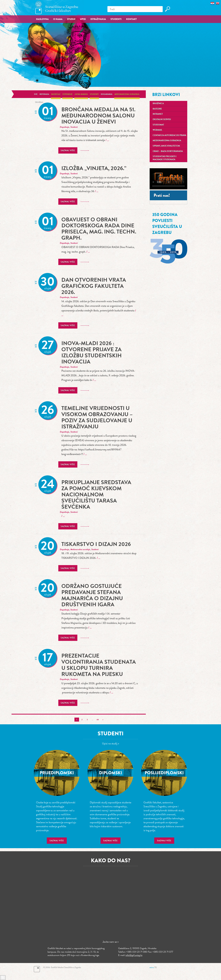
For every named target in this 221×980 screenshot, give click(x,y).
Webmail (157, 130)
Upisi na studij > (111, 743)
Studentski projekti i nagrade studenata (165, 158)
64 (98, 720)
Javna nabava (81, 94)
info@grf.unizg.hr (134, 955)
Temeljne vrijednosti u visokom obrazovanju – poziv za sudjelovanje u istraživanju (97, 417)
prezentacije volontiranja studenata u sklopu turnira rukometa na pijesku (99, 665)
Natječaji (56, 94)
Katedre (157, 109)
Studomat (158, 125)
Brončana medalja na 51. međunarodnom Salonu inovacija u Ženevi (98, 116)
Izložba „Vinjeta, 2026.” (94, 168)
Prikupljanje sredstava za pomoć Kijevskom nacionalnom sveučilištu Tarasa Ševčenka (96, 494)
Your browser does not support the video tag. (168, 179)
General (39, 102)
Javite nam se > (111, 942)
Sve (36, 94)
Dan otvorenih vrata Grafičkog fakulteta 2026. (94, 286)
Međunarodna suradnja (127, 94)
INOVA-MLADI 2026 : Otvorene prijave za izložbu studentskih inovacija (92, 352)
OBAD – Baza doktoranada (168, 151)
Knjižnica (158, 103)
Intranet (158, 114)
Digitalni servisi (162, 119)
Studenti (94, 94)
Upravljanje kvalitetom (166, 146)
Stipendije (67, 94)
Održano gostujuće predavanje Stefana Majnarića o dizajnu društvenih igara (92, 595)
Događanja (107, 94)
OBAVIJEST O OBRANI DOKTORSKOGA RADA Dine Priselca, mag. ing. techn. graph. (99, 229)
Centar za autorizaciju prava (169, 135)
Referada (44, 94)
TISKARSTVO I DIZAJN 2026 (96, 544)
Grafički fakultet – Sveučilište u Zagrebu (57, 8)
